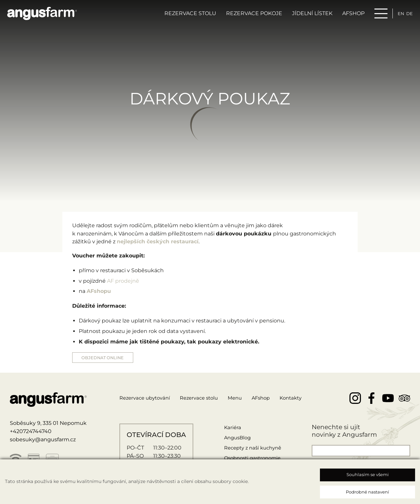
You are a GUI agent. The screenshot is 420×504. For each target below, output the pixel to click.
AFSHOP (348, 15)
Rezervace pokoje (249, 15)
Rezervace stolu (185, 15)
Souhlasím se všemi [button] (368, 474)
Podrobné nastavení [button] (367, 492)
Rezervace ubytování (147, 399)
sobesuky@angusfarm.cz (43, 440)
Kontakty (303, 399)
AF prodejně (123, 281)
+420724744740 (31, 432)
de (406, 15)
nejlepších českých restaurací (158, 241)
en (396, 15)
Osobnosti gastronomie (252, 459)
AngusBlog (236, 438)
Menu (244, 399)
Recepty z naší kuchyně (252, 449)
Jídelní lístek (307, 15)
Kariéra (230, 428)
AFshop (271, 399)
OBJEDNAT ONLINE (105, 358)
